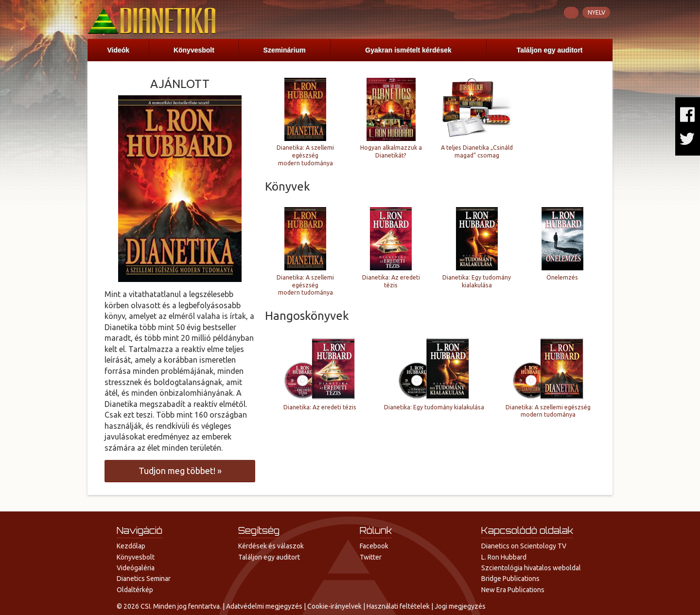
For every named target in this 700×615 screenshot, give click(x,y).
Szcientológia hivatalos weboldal (531, 568)
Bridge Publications (510, 579)
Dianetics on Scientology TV (524, 546)
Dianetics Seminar (144, 579)
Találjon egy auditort (550, 50)
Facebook (374, 546)
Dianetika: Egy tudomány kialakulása (477, 281)
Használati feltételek (398, 606)
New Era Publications (513, 590)
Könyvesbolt (194, 50)
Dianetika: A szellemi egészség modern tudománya (305, 155)
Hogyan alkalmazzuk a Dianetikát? (391, 151)
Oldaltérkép (135, 590)
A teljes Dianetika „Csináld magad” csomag (477, 151)
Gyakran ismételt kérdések (408, 50)
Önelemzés (562, 277)
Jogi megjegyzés (460, 606)
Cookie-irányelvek (334, 606)
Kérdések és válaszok (271, 546)
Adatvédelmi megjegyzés (264, 606)
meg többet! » (180, 471)
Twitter (371, 557)
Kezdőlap (131, 546)
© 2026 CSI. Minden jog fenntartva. (169, 606)
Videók (118, 50)
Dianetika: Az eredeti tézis (391, 281)
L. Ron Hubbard (504, 557)
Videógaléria (136, 568)
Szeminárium (285, 50)
